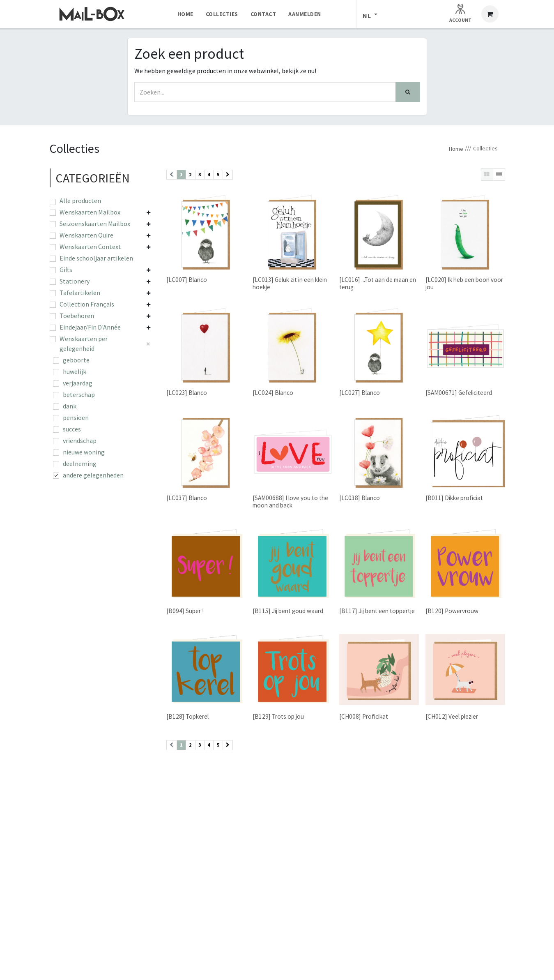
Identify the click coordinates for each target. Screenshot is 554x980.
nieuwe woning (84, 452)
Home (456, 149)
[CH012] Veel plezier (451, 716)
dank (70, 406)
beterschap (79, 394)
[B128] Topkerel (187, 716)
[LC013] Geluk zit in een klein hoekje (290, 283)
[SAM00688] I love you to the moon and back (290, 502)
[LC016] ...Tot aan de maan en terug (377, 283)
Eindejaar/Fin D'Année (90, 327)
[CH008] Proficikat (363, 716)
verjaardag (78, 383)
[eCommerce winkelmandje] (490, 14)
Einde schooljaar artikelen (96, 258)
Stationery (75, 281)
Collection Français (87, 304)
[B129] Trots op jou (278, 716)
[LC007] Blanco (187, 280)
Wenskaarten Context (90, 247)
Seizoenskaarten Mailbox (95, 224)
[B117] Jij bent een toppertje (377, 611)
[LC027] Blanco (359, 393)
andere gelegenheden (93, 475)
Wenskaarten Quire (86, 235)
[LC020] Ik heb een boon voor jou (464, 283)
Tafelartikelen (80, 293)
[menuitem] (185, 14)
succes (72, 429)
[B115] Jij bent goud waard (288, 611)
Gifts (66, 270)
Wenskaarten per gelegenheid (84, 344)
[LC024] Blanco (273, 393)
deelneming (80, 463)
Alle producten (80, 201)
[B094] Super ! (185, 611)
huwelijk (75, 371)
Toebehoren (77, 316)
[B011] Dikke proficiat (454, 498)
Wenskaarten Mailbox (90, 212)
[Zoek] (408, 92)
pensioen (76, 417)
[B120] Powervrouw (452, 611)
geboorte (76, 360)
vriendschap (80, 440)
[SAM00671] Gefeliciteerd (458, 393)
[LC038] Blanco (359, 498)
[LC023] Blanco (187, 393)
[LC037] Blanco (187, 498)
